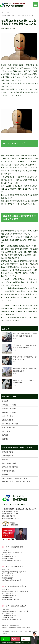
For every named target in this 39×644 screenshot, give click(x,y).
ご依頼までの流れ (8, 471)
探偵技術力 (6, 459)
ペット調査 (6, 431)
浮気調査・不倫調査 (9, 405)
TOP (3, 12)
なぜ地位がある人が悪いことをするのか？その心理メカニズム (19, 15)
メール (26, 639)
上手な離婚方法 (8, 456)
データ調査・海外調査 (10, 424)
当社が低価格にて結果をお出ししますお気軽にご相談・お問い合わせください (16, 480)
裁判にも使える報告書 (10, 467)
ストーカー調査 (8, 416)
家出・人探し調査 (8, 427)
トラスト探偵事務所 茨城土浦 (15, 606)
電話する (16, 639)
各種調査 (5, 401)
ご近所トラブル (8, 452)
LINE (5, 639)
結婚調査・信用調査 (9, 412)
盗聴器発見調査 (8, 420)
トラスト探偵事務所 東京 (14, 567)
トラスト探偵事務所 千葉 (14, 547)
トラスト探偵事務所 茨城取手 (15, 586)
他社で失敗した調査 (9, 463)
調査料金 (5, 439)
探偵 (8, 12)
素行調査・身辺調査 (9, 408)
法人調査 (5, 435)
